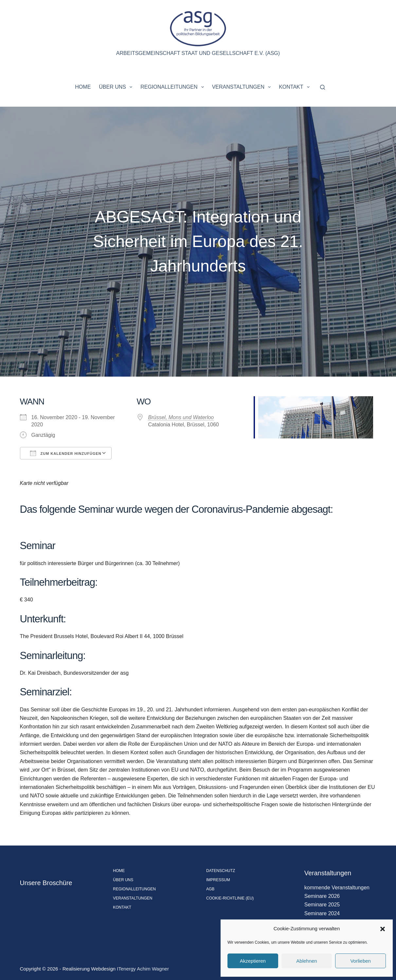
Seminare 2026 (322, 896)
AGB (210, 889)
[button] (383, 929)
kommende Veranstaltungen (337, 888)
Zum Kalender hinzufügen (66, 453)
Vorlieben (360, 961)
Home (83, 87)
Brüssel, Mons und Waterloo (181, 417)
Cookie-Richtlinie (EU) (230, 898)
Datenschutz (221, 871)
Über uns (117, 87)
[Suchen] (323, 87)
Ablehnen (306, 961)
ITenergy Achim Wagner (143, 969)
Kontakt (296, 87)
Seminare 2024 (322, 913)
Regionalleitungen (173, 87)
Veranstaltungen (243, 87)
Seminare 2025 (322, 905)
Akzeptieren (253, 961)
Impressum (218, 880)
